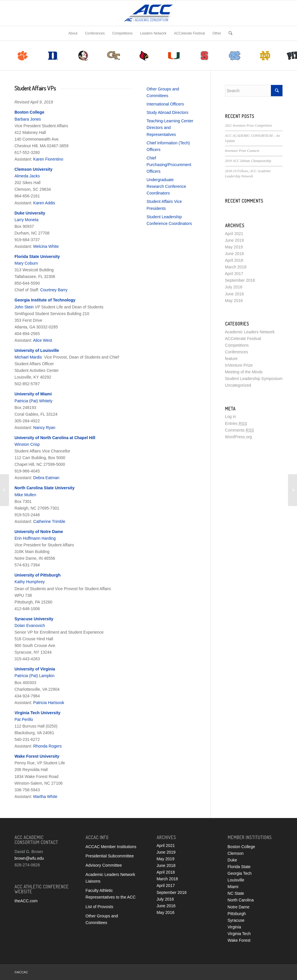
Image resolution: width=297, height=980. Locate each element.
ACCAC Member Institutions (111, 847)
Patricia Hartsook (49, 703)
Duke (232, 860)
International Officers (165, 104)
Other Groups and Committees (102, 919)
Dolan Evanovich (30, 626)
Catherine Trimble (49, 521)
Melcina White (46, 246)
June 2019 (234, 240)
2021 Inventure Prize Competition (249, 126)
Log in (231, 417)
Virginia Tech (239, 934)
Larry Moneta (26, 220)
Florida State (239, 867)
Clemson (236, 853)
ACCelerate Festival (243, 339)
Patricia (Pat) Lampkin (35, 676)
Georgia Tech (240, 873)
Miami (233, 887)
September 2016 (240, 280)
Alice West (43, 340)
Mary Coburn (26, 263)
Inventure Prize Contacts (242, 151)
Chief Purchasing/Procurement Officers (169, 165)
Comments (240, 430)
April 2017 (234, 274)
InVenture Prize (239, 365)
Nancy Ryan (44, 428)
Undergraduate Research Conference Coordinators (166, 186)
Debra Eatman (46, 478)
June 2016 (234, 294)
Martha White (45, 797)
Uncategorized (238, 385)
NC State (236, 893)
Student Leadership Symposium (254, 379)
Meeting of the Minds (244, 372)
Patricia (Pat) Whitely (33, 401)
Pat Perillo (24, 719)
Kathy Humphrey (30, 582)
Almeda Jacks (27, 176)
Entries (236, 423)
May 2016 (234, 301)
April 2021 (234, 234)
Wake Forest (239, 940)
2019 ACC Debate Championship (248, 161)
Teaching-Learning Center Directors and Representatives (170, 128)
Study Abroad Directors (167, 112)
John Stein (24, 307)
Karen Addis (44, 203)
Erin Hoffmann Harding (35, 538)
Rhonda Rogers (48, 746)
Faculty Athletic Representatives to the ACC (111, 894)
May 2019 (234, 247)
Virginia (234, 927)
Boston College (241, 847)
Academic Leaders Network (250, 332)
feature (231, 359)
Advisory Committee (104, 865)
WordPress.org (239, 437)
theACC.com (26, 901)
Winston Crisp (27, 444)
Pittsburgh (237, 914)
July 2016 (234, 287)
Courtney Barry (54, 290)
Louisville (236, 880)
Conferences (237, 352)
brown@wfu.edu (29, 858)
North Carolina (241, 900)
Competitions (237, 345)
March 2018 (236, 267)
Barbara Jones (28, 119)
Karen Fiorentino (48, 159)
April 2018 (234, 260)
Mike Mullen (25, 495)
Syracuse (236, 920)
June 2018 (234, 254)
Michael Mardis (28, 357)
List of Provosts (99, 907)
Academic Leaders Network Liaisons (110, 878)
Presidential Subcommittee (110, 856)
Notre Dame (239, 907)
